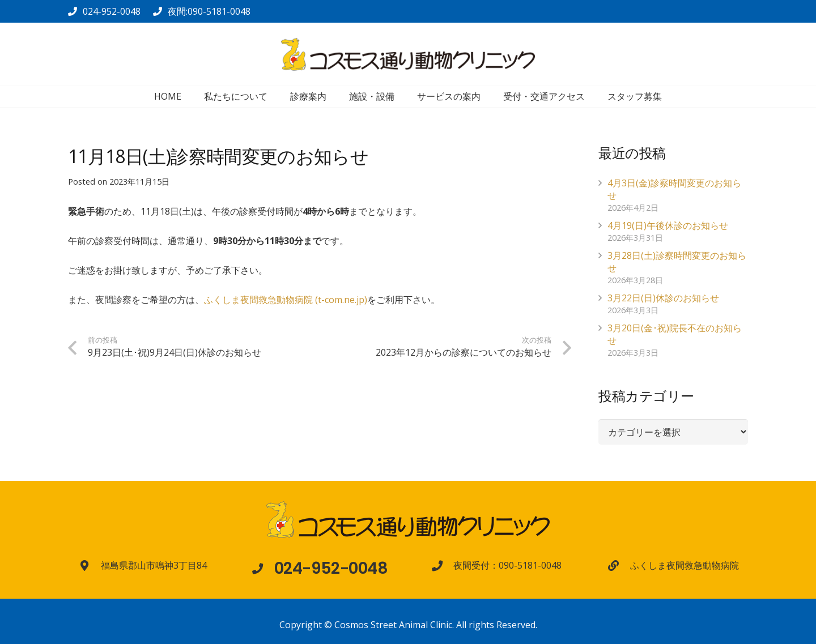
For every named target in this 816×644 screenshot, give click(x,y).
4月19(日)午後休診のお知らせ (668, 225)
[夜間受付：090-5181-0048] (443, 566)
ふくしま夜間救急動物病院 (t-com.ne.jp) (286, 300)
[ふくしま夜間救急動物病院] (619, 566)
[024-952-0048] (263, 568)
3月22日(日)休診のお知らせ (663, 298)
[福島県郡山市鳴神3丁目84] (90, 566)
